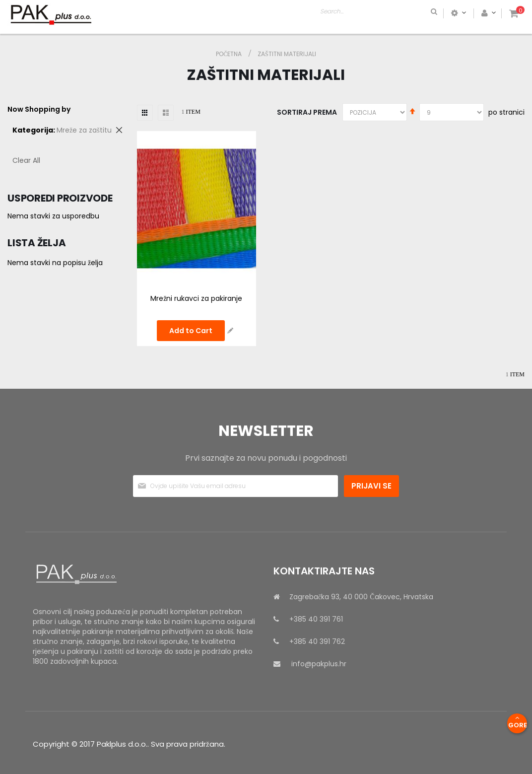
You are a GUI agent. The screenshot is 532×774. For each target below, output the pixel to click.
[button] (230, 331)
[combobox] (416, 13)
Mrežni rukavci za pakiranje (196, 298)
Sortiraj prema (307, 112)
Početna (230, 54)
